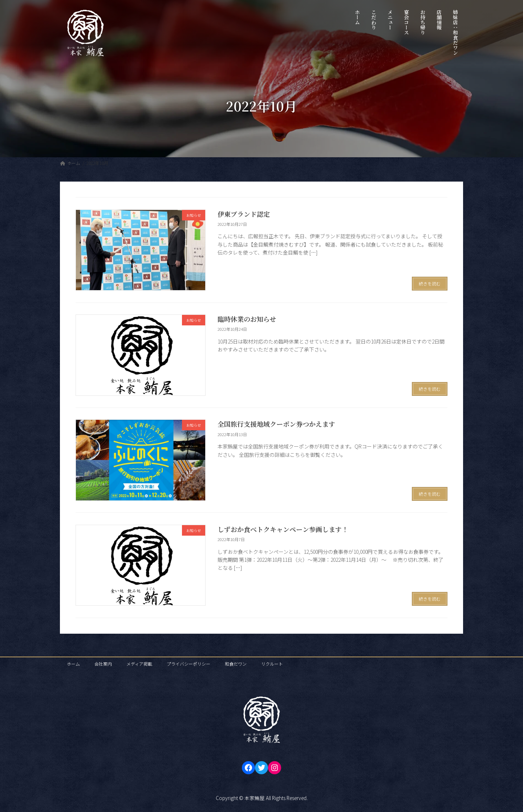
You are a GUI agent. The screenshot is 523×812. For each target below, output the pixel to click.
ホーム (73, 664)
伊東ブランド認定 (244, 214)
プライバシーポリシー (188, 664)
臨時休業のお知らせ (247, 319)
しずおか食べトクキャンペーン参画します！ (283, 529)
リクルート (272, 664)
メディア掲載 (139, 664)
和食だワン (236, 664)
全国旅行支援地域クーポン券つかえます (276, 424)
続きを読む (430, 283)
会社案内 (103, 664)
